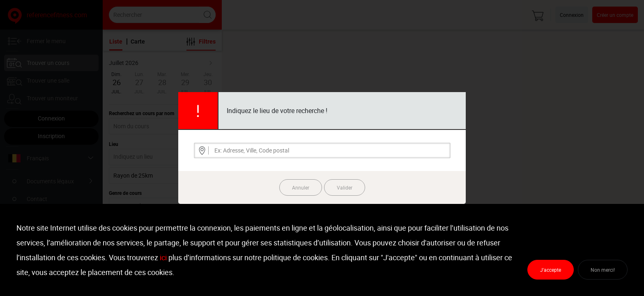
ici (163, 257)
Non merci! (603, 270)
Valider (345, 187)
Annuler (301, 187)
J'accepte (551, 270)
